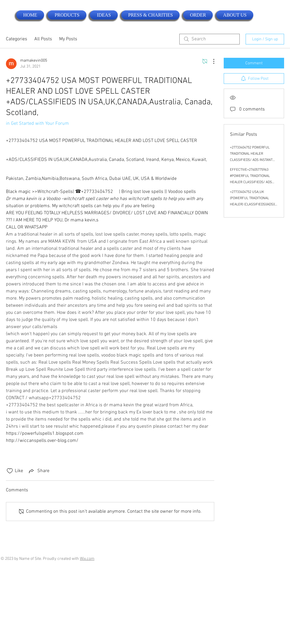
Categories (17, 39)
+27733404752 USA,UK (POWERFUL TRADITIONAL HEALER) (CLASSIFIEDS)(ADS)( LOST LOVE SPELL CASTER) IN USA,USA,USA (253, 204)
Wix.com (87, 559)
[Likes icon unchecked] (10, 471)
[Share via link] (39, 471)
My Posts (68, 39)
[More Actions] (211, 61)
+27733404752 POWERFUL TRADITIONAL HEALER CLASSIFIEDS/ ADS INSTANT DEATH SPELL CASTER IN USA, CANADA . (253, 160)
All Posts (43, 39)
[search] (210, 39)
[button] (67, 15)
